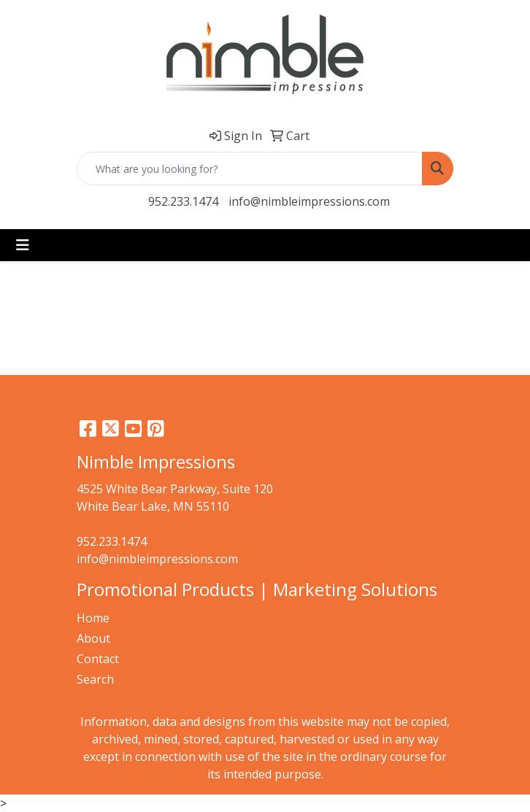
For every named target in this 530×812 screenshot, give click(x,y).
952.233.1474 (183, 201)
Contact (98, 659)
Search (95, 679)
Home (93, 618)
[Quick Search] (250, 169)
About (93, 638)
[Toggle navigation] (23, 245)
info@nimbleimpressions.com (309, 201)
